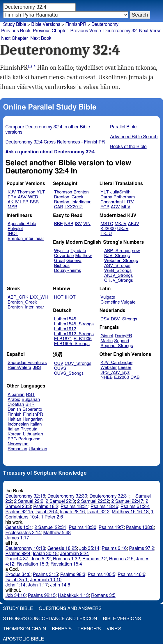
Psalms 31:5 (45, 575)
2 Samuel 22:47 (127, 501)
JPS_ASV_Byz (115, 373)
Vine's (114, 629)
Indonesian (18, 424)
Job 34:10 (16, 595)
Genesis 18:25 (62, 548)
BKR (30, 404)
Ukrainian (38, 449)
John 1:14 (16, 585)
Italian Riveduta (22, 429)
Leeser (125, 368)
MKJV (121, 224)
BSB (34, 202)
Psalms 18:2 (46, 507)
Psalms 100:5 (101, 575)
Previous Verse (86, 31)
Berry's (62, 629)
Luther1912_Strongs (74, 334)
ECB (105, 207)
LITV (129, 202)
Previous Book (16, 31)
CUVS (60, 368)
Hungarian (33, 419)
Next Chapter (15, 38)
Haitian (14, 419)
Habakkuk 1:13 (73, 595)
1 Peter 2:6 (52, 517)
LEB (24, 202)
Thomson (26, 192)
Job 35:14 (89, 548)
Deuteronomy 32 (120, 31)
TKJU (106, 234)
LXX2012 (74, 207)
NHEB (107, 377)
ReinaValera (19, 368)
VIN (87, 224)
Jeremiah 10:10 (46, 580)
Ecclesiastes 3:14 (23, 533)
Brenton (81, 192)
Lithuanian (33, 434)
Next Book (41, 38)
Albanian (16, 395)
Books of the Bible (128, 147)
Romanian (17, 449)
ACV (115, 207)
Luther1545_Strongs (74, 324)
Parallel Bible (123, 127)
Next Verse (150, 31)
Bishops (62, 266)
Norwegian (18, 444)
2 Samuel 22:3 (60, 501)
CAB (59, 207)
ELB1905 (83, 339)
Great (60, 261)
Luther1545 (65, 319)
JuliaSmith (120, 192)
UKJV (123, 229)
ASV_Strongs (117, 266)
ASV (22, 197)
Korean (15, 434)
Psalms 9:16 (114, 548)
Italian (36, 424)
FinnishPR (33, 414)
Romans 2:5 (121, 559)
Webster (109, 368)
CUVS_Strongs (69, 373)
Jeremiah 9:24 (74, 554)
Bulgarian (31, 400)
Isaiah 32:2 (99, 512)
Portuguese (29, 439)
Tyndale (78, 251)
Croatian (16, 404)
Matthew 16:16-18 (130, 512)
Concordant (112, 202)
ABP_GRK (18, 297)
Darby (106, 197)
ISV (78, 224)
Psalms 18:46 (104, 507)
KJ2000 (108, 229)
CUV (59, 364)
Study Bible (15, 24)
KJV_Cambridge (116, 363)
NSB (69, 224)
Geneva (74, 261)
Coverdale (64, 256)
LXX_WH (39, 297)
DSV (105, 319)
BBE (59, 224)
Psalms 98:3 (73, 575)
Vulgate (108, 297)
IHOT (13, 234)
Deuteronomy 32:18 (25, 496)
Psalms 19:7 (111, 528)
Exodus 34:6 (18, 575)
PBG (12, 439)
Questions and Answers (70, 609)
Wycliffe (62, 251)
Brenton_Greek (69, 197)
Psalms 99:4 (18, 554)
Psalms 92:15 (19, 512)
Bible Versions (46, 24)
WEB (33, 197)
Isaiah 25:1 (17, 580)
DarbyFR (123, 336)
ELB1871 (63, 339)
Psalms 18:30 (83, 528)
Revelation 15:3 (32, 564)
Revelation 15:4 (66, 564)
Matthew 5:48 (57, 533)
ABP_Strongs (117, 251)
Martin (107, 341)
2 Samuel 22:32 (93, 501)
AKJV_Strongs (118, 276)
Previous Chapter (51, 31)
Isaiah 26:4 (47, 512)
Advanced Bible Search (134, 137)
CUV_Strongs (78, 364)
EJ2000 (122, 377)
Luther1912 (65, 329)
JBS (37, 368)
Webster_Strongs (121, 261)
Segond (122, 341)
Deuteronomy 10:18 (25, 548)
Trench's (89, 629)
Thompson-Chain (24, 629)
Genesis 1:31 (19, 528)
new (136, 251)
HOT (59, 297)
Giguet (107, 336)
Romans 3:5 (103, 595)
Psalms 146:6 (131, 575)
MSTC (107, 224)
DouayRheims (68, 271)
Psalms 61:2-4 (135, 507)
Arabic (14, 400)
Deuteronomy (105, 24)
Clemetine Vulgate (118, 302)
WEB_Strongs (118, 271)
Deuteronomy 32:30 (67, 496)
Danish (14, 409)
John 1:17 (38, 585)
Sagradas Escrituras (27, 363)
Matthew (83, 256)
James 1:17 (17, 538)
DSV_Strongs (124, 319)
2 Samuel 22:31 (50, 528)
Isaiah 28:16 (72, 512)
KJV (12, 192)
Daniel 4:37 (17, 559)
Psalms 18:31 (74, 507)
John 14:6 (60, 585)
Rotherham (124, 197)
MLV (126, 207)
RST (30, 395)
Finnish (15, 414)
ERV (12, 197)
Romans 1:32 (67, 559)
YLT (41, 192)
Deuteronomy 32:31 (110, 496)
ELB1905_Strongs (72, 344)
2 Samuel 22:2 (29, 501)
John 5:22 (41, 559)
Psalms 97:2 (142, 548)
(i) (30, 66)
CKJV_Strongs (119, 280)
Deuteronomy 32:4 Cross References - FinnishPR (55, 142)
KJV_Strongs (117, 256)
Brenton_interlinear (72, 202)
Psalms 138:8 (140, 528)
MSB (12, 207)
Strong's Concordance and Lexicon (50, 619)
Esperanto (32, 409)
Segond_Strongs (117, 346)
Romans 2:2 (95, 559)
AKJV (13, 202)
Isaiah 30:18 (45, 554)
